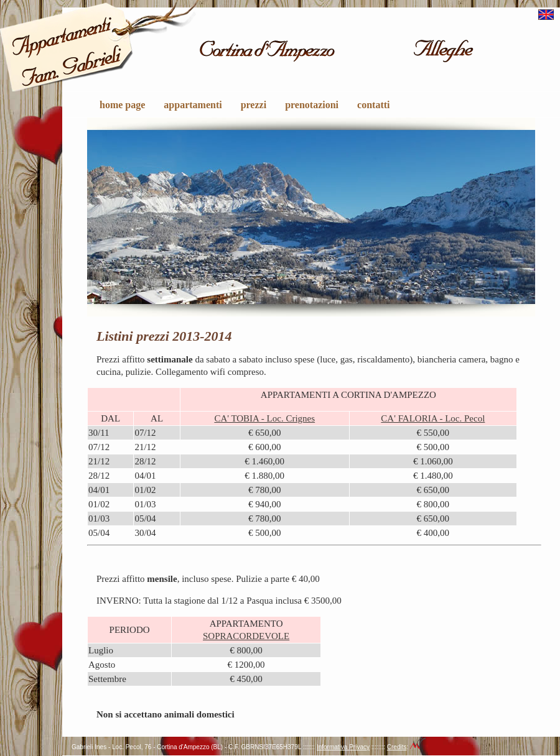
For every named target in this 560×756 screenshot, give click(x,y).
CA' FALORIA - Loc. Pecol (433, 418)
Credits (397, 747)
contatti (373, 105)
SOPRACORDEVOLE (246, 636)
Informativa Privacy (343, 747)
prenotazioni (312, 105)
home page (122, 105)
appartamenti (193, 105)
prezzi (254, 105)
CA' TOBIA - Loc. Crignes (264, 418)
